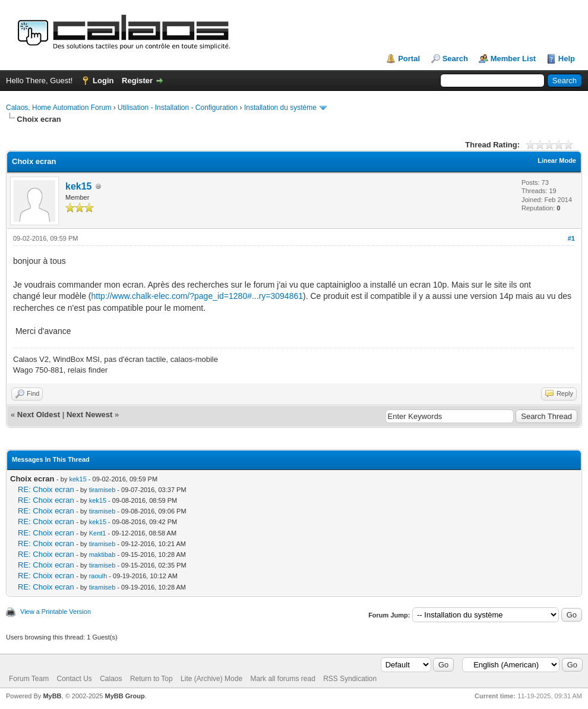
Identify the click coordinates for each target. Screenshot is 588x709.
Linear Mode (557, 160)
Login (103, 81)
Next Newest (89, 415)
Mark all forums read (282, 679)
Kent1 (98, 533)
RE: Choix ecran (46, 489)
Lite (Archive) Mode (211, 679)
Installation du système (280, 108)
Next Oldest (39, 415)
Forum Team (29, 679)
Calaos (111, 679)
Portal (409, 59)
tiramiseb (102, 490)
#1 (571, 238)
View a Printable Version (56, 612)
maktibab (102, 554)
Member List (513, 59)
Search (455, 59)
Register (137, 81)
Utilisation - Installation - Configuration (178, 108)
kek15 (79, 186)
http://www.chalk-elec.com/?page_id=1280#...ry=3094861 (197, 296)
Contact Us (74, 679)
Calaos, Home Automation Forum (59, 108)
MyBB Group (124, 696)
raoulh (98, 576)
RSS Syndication (350, 679)
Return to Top (151, 679)
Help (567, 59)
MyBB (52, 696)
